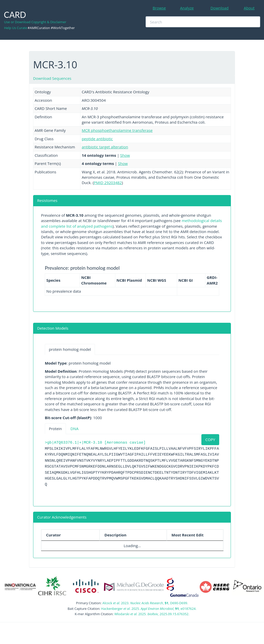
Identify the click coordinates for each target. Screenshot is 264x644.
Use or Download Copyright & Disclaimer (35, 22)
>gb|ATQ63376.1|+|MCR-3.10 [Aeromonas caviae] (95, 443)
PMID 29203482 (108, 183)
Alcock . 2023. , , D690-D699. (145, 603)
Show (125, 155)
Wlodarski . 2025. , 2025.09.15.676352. (152, 614)
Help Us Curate (16, 28)
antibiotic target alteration (105, 147)
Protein (55, 429)
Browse (159, 8)
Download (220, 8)
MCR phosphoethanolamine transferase (117, 130)
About (249, 8)
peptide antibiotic (97, 139)
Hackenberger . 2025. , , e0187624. (149, 609)
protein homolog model (70, 349)
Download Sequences (52, 78)
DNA (75, 429)
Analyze (187, 8)
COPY (210, 440)
